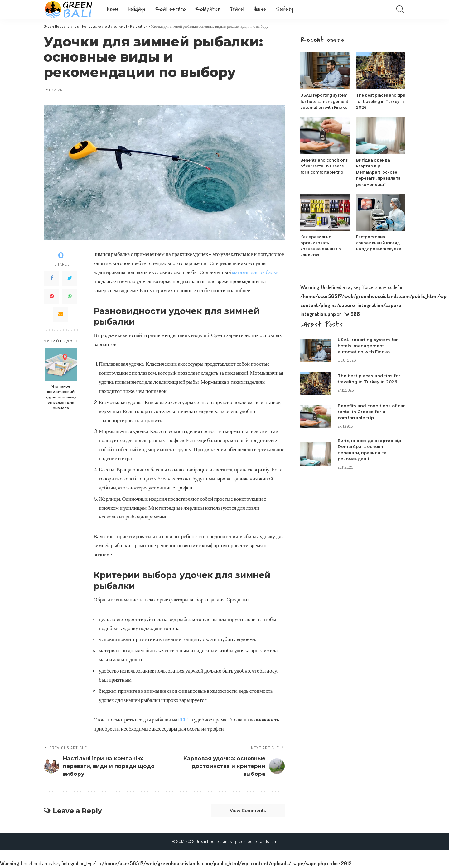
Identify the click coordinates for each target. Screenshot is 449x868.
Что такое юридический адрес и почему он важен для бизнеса (61, 397)
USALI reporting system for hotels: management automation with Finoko (324, 101)
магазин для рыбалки (256, 272)
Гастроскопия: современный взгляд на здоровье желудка (379, 243)
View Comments (248, 811)
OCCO (184, 719)
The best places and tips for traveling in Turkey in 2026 (381, 101)
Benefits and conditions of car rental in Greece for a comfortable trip (324, 166)
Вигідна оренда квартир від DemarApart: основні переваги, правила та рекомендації (378, 172)
